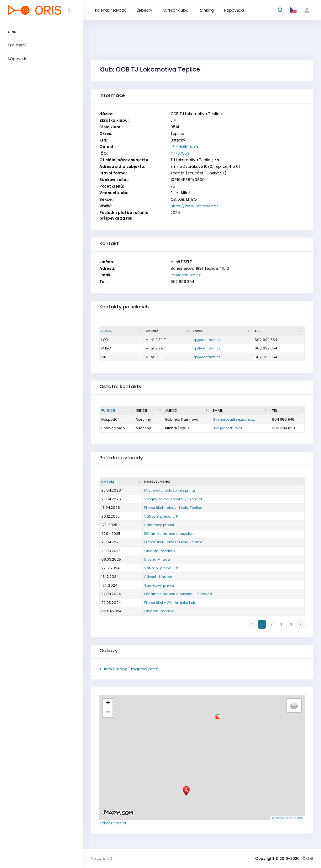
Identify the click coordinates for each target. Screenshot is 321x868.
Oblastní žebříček (160, 551)
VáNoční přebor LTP (161, 516)
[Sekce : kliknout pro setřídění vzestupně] (149, 411)
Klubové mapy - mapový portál (129, 669)
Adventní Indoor (158, 577)
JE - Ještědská (184, 147)
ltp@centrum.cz (186, 275)
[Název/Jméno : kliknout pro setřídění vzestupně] (224, 482)
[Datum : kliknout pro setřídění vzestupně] (121, 482)
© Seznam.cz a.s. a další (287, 818)
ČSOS (308, 858)
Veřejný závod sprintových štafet (173, 499)
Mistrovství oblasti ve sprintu (170, 490)
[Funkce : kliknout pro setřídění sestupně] (117, 411)
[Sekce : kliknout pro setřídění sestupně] (122, 331)
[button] (218, 714)
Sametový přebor (159, 525)
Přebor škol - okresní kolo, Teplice (173, 508)
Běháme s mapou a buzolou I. (170, 534)
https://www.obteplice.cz (194, 206)
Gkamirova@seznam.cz (234, 419)
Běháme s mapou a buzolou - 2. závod (178, 594)
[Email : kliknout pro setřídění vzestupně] (222, 331)
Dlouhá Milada (157, 559)
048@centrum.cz (228, 428)
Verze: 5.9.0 (102, 858)
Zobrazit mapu (113, 823)
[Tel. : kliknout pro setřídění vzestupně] (279, 331)
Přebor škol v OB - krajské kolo (170, 603)
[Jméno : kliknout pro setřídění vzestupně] (168, 331)
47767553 (180, 153)
